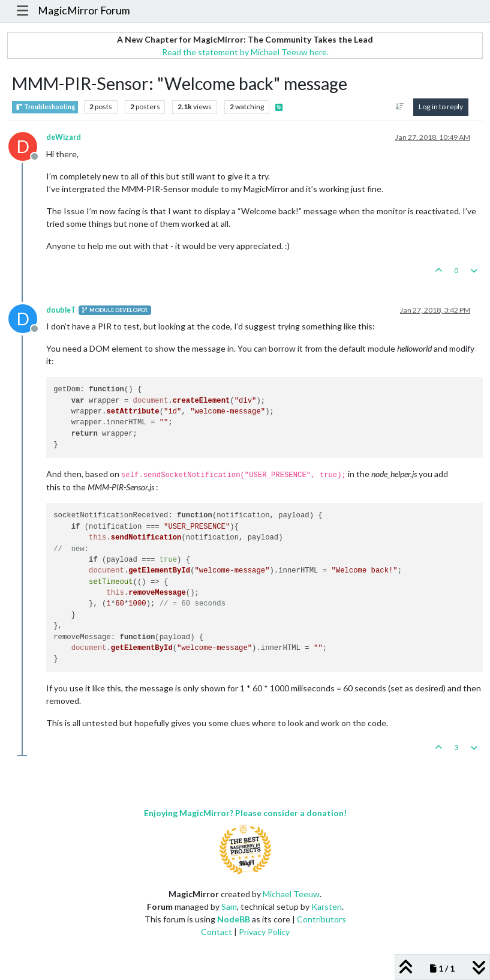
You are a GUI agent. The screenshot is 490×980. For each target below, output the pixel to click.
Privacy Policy (264, 932)
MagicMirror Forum (84, 11)
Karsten (327, 906)
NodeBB (234, 919)
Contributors (321, 919)
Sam (229, 906)
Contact (217, 932)
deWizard (64, 137)
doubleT (61, 310)
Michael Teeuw (291, 894)
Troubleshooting (45, 107)
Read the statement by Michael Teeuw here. (245, 52)
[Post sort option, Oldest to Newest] (400, 107)
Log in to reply (441, 107)
